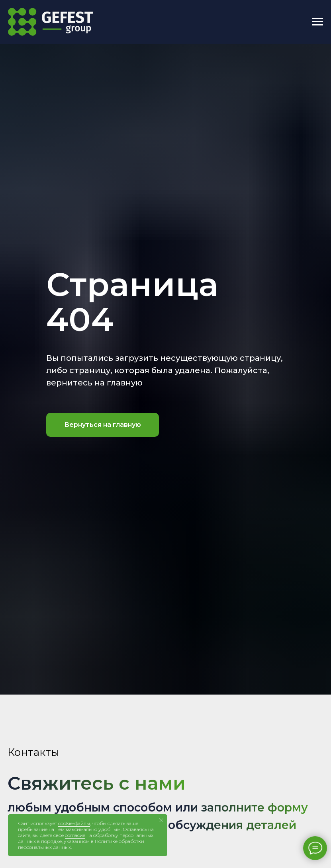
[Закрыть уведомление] (161, 820)
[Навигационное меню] (317, 22)
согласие (75, 835)
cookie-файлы (74, 823)
